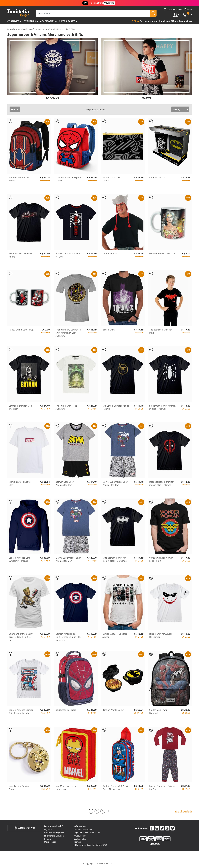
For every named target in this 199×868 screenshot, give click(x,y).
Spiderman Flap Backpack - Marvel (69, 179)
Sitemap (77, 842)
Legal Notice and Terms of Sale (87, 833)
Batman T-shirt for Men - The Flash (21, 407)
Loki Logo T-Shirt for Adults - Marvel (116, 407)
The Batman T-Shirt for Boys (161, 331)
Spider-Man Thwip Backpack (158, 711)
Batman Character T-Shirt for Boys (68, 255)
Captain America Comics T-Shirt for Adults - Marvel (22, 711)
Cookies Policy (80, 839)
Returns (48, 839)
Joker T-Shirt (108, 330)
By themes (30, 21)
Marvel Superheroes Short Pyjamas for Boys (115, 483)
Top (134, 21)
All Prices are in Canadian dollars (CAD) (90, 845)
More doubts (50, 842)
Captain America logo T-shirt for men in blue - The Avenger (69, 637)
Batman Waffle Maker (113, 710)
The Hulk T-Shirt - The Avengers (66, 407)
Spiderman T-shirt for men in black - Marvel (162, 407)
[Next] (109, 811)
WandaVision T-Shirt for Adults (21, 255)
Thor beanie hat (110, 254)
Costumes (13, 21)
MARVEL (147, 98)
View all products (183, 811)
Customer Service (25, 828)
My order (48, 830)
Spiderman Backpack (66, 710)
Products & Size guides (54, 833)
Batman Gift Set (157, 178)
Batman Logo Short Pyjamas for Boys (65, 483)
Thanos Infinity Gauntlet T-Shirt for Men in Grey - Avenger (69, 333)
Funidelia (11, 29)
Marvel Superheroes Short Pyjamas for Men (68, 559)
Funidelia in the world (83, 830)
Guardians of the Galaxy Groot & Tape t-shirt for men (21, 637)
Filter (14, 109)
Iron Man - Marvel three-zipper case (68, 788)
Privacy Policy (80, 836)
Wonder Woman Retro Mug (163, 254)
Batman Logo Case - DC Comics (114, 179)
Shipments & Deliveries (54, 836)
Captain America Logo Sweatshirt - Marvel (20, 559)
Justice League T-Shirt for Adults (115, 635)
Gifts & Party (67, 21)
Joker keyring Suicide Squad (19, 788)
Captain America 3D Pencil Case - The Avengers (115, 788)
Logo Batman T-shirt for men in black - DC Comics (115, 559)
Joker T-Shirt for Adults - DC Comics (161, 635)
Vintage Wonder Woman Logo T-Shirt (161, 559)
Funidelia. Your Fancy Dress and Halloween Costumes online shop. (18, 13)
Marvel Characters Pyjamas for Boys (163, 788)
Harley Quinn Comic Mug (21, 330)
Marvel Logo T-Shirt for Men (20, 483)
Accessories (47, 21)
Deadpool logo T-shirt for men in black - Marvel (162, 483)
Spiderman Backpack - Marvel (20, 179)
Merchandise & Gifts (26, 29)
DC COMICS (52, 98)
